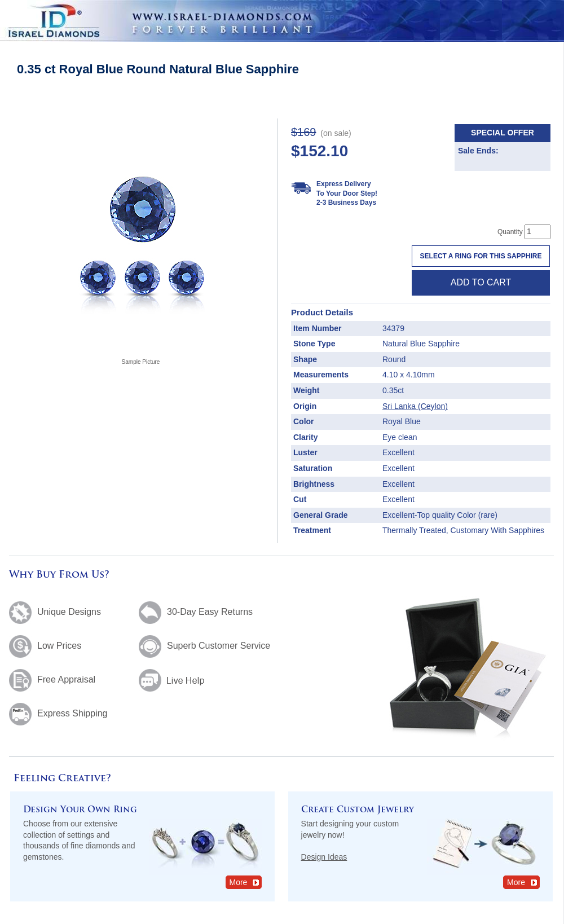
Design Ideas (324, 857)
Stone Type (314, 344)
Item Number (318, 328)
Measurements (321, 375)
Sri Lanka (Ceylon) (415, 406)
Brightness (314, 484)
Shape (305, 359)
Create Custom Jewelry (358, 810)
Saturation (313, 468)
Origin (305, 406)
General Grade (321, 515)
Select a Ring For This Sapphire (481, 256)
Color (304, 421)
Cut (300, 499)
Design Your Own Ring (80, 810)
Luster (305, 452)
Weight (306, 390)
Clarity (306, 437)
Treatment (312, 530)
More (245, 882)
